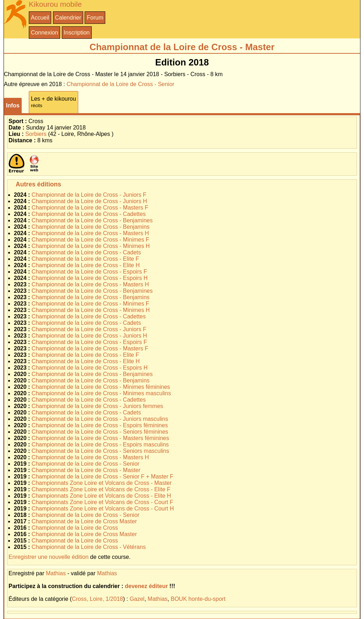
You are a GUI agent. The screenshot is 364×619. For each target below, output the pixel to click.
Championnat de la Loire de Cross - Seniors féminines (100, 432)
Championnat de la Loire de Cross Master (84, 521)
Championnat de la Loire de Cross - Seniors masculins (100, 451)
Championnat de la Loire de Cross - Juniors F (89, 195)
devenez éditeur (146, 586)
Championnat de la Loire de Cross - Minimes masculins (101, 393)
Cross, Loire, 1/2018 (97, 599)
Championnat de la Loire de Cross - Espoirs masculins (100, 445)
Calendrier (68, 18)
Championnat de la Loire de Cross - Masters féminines (100, 438)
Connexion (45, 33)
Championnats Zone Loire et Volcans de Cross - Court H (103, 509)
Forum (95, 18)
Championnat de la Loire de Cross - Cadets (86, 252)
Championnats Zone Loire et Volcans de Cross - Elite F (101, 489)
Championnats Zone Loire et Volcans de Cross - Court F (102, 502)
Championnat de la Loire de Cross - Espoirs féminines (100, 425)
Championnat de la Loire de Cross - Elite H (86, 265)
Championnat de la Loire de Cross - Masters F (90, 208)
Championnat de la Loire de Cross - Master (86, 470)
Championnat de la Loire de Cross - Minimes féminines (101, 387)
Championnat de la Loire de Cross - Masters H (90, 233)
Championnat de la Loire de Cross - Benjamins (91, 227)
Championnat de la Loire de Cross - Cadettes (89, 214)
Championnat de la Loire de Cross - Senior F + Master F (103, 477)
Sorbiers (36, 134)
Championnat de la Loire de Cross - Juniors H (89, 201)
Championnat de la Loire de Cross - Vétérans (89, 547)
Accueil (40, 18)
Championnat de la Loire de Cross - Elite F (85, 259)
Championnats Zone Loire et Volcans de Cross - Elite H (101, 496)
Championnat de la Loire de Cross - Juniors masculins (100, 419)
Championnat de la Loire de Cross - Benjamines (92, 220)
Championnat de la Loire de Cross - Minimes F (90, 240)
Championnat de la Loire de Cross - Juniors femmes (97, 406)
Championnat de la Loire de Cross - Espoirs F (89, 272)
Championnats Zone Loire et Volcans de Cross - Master (102, 483)
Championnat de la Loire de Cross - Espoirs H (90, 278)
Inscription (77, 33)
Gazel (137, 599)
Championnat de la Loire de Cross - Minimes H (91, 246)
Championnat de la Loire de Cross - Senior (120, 84)
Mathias (56, 573)
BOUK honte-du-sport (198, 599)
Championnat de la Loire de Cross (75, 528)
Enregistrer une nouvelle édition (49, 557)
